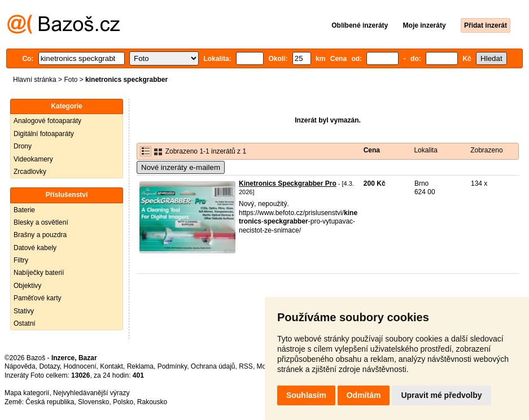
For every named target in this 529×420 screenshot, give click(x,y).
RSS (246, 366)
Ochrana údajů (213, 366)
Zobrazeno (486, 150)
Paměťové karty (38, 298)
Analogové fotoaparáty (47, 121)
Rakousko (152, 402)
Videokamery (33, 159)
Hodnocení (80, 366)
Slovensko (93, 402)
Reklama (140, 366)
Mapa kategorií (27, 393)
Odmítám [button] (364, 395)
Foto (71, 80)
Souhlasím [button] (306, 395)
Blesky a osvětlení (41, 222)
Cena (372, 150)
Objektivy (27, 286)
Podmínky (172, 366)
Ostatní (25, 323)
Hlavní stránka (35, 80)
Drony (23, 146)
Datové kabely (35, 248)
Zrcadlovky (30, 172)
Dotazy (49, 366)
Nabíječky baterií (39, 273)
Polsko (123, 402)
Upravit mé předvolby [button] (441, 395)
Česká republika (50, 402)
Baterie (24, 210)
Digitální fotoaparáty (44, 134)
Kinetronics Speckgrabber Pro (288, 183)
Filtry (21, 260)
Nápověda (20, 366)
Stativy (24, 311)
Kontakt (112, 366)
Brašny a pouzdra (40, 235)
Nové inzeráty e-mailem (181, 167)
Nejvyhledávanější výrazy (91, 393)
